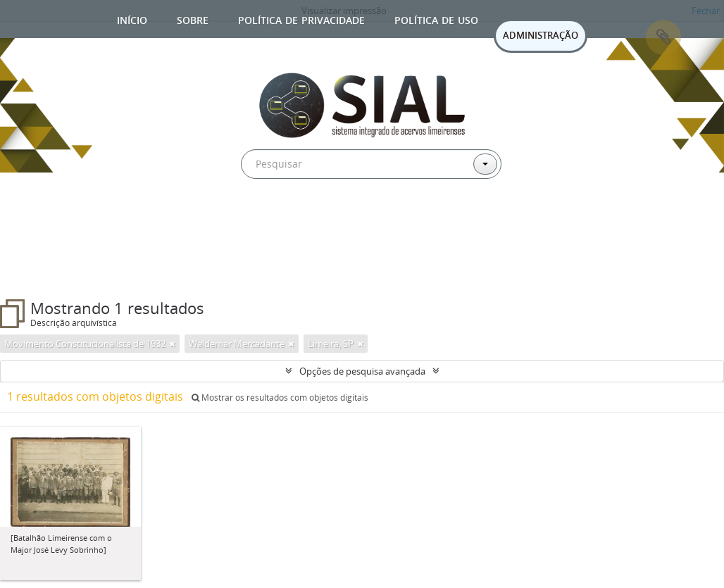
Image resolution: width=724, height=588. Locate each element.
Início (132, 19)
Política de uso (436, 19)
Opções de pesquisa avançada (362, 371)
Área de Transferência (663, 37)
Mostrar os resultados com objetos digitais (280, 398)
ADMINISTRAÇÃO (541, 35)
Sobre (193, 19)
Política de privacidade (301, 19)
